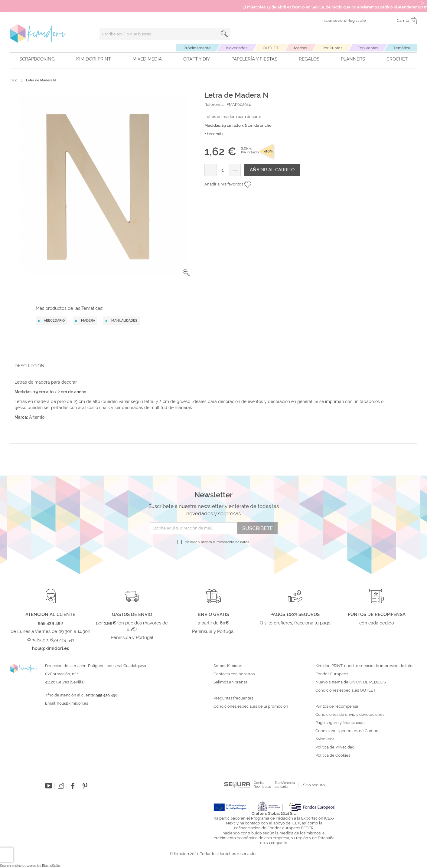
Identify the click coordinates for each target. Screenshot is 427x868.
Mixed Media (147, 59)
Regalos (309, 59)
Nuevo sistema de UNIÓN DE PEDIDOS (351, 682)
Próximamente (197, 48)
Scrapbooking (37, 59)
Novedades (237, 48)
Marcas (300, 48)
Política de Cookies (333, 755)
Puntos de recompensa (337, 706)
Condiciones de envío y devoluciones (350, 715)
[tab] (212, 366)
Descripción (29, 366)
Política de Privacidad (335, 747)
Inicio (14, 80)
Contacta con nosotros (234, 674)
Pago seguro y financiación (340, 723)
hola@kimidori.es (72, 703)
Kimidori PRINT (94, 59)
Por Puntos (332, 48)
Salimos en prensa (230, 682)
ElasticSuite (51, 866)
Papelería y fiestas (254, 59)
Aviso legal (326, 739)
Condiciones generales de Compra (347, 731)
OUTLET (271, 48)
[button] (186, 273)
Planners (353, 59)
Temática (402, 48)
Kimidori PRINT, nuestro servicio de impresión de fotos (365, 666)
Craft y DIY (197, 59)
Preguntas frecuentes (233, 698)
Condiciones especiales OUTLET (346, 690)
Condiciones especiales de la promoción (251, 706)
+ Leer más (214, 134)
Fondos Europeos (332, 674)
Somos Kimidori (228, 666)
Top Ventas (368, 48)
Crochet (397, 59)
